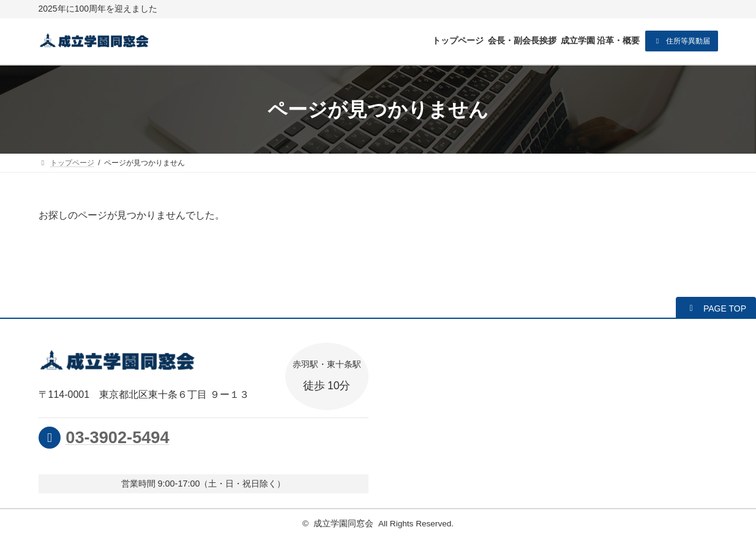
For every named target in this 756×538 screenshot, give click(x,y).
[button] (682, 41)
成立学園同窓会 (343, 524)
